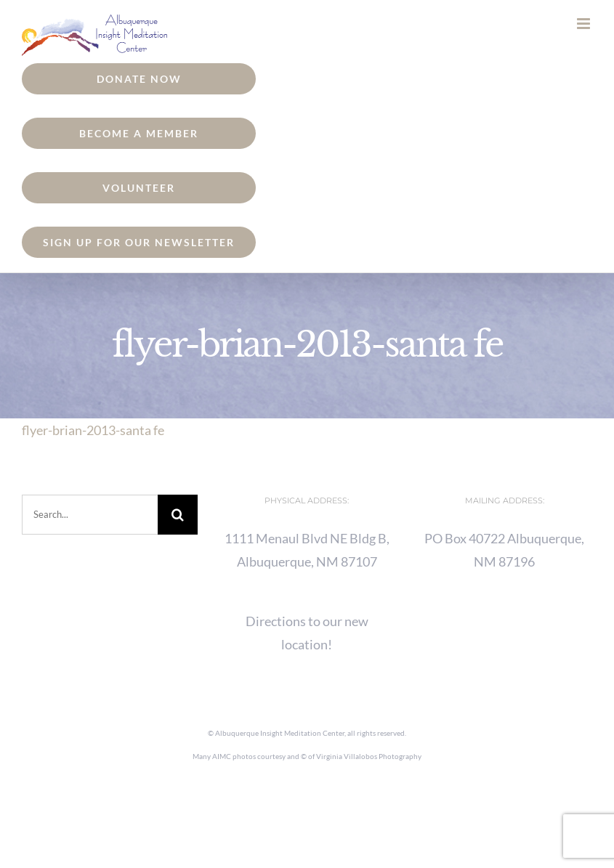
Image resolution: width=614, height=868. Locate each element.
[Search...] (90, 515)
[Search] (178, 515)
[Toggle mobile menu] (585, 24)
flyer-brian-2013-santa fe (93, 430)
